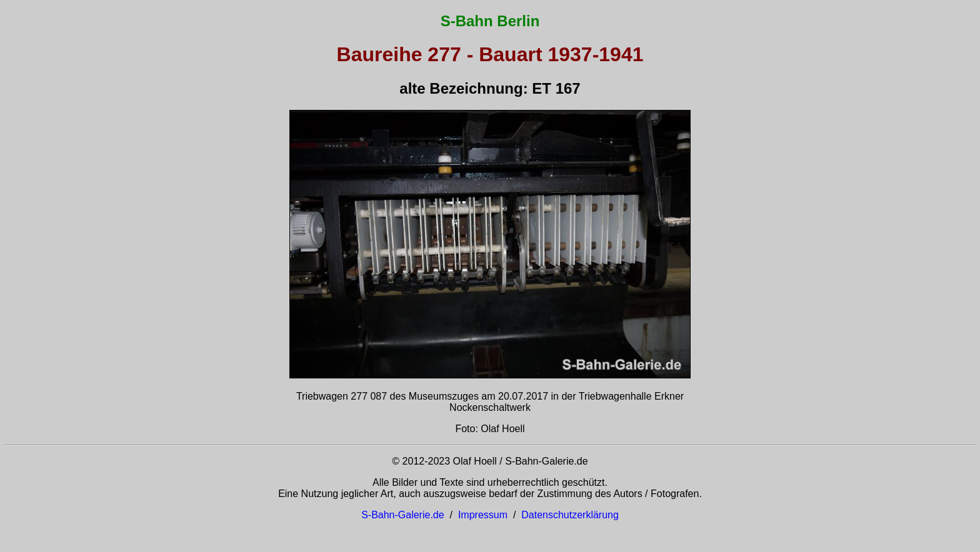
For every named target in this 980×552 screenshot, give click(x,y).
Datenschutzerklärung (570, 515)
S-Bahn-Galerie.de (403, 515)
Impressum (483, 515)
